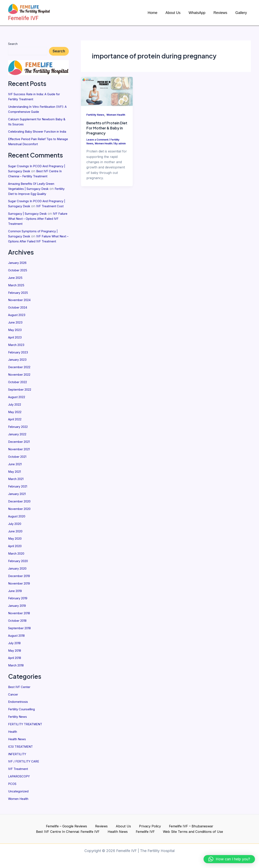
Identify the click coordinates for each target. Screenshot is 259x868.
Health (13, 736)
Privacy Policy (111, 825)
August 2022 (18, 409)
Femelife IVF (109, 831)
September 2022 (21, 402)
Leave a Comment (98, 146)
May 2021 (15, 482)
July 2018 (16, 649)
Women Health (20, 801)
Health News (18, 743)
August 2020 (18, 525)
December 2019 (20, 584)
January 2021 (19, 504)
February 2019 (19, 606)
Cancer (14, 700)
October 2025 (19, 285)
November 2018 (20, 620)
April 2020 (16, 555)
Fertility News (18, 721)
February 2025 (19, 307)
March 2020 (18, 562)
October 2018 (19, 627)
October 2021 (18, 467)
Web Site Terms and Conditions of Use (155, 831)
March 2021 (17, 489)
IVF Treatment (19, 772)
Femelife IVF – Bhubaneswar (150, 825)
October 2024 (19, 322)
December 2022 (20, 380)
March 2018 (17, 671)
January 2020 (19, 576)
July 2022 (16, 416)
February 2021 (19, 496)
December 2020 (20, 511)
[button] (229, 859)
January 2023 (19, 373)
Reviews (68, 825)
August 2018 (18, 642)
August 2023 (18, 329)
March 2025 (17, 300)
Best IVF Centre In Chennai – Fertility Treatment (37, 179)
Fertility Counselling (23, 714)
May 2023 (16, 344)
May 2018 (16, 657)
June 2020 (16, 540)
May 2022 (16, 424)
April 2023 (16, 351)
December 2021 (20, 453)
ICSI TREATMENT (22, 751)
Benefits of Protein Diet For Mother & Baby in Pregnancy (105, 134)
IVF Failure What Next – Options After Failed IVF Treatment (36, 230)
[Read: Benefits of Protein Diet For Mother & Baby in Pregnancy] (107, 91)
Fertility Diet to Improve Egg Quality (35, 201)
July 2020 (16, 533)
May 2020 (16, 547)
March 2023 (17, 358)
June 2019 (16, 598)
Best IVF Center (20, 692)
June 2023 (16, 336)
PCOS (13, 787)
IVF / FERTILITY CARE (26, 765)
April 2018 (16, 664)
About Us (87, 825)
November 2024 (21, 314)
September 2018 (21, 635)
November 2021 (20, 460)
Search (13, 44)
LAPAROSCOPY (20, 780)
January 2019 (19, 613)
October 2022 (19, 394)
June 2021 (16, 475)
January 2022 (19, 445)
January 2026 (19, 278)
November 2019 (20, 591)
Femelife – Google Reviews (35, 825)
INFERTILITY (18, 758)
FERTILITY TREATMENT (27, 729)
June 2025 (16, 293)
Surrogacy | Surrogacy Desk (30, 225)
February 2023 (19, 365)
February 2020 (20, 569)
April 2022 (16, 431)
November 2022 (21, 387)
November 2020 (21, 518)
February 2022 (19, 438)
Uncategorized (19, 794)
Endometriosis (19, 707)
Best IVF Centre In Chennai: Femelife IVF (211, 825)
